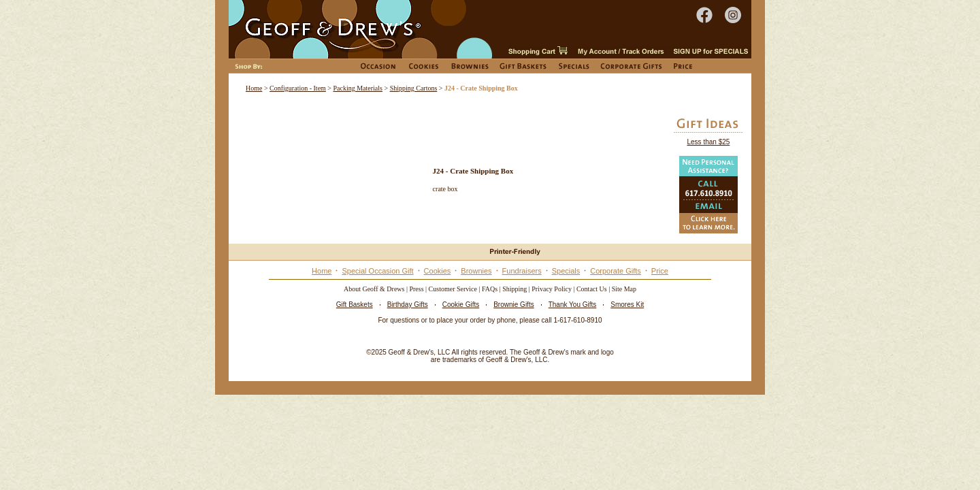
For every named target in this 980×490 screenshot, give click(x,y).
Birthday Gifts (408, 305)
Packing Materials (358, 88)
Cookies (438, 271)
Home (254, 88)
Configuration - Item (298, 88)
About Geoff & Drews (374, 289)
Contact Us (592, 289)
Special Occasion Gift (377, 271)
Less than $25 (708, 142)
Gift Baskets (355, 305)
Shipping (514, 289)
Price (660, 271)
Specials (566, 271)
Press (416, 289)
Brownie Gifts (513, 305)
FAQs (490, 289)
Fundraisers (522, 271)
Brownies (476, 271)
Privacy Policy (552, 289)
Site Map (624, 289)
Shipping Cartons (414, 88)
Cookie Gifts (461, 305)
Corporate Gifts (616, 271)
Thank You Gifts (573, 305)
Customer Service (453, 289)
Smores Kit (627, 305)
